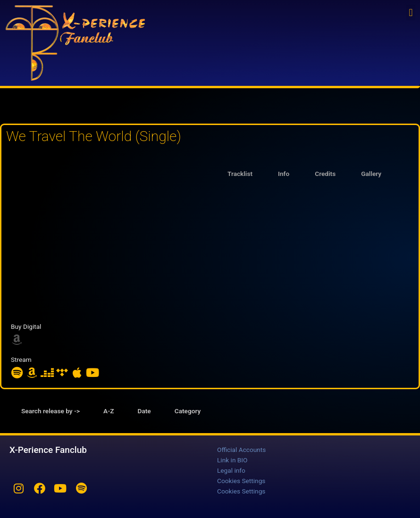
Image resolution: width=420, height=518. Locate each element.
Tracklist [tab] (240, 174)
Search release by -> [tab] (50, 411)
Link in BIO (232, 460)
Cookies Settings (241, 481)
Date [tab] (144, 411)
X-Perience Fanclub (48, 450)
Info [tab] (284, 174)
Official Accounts (241, 450)
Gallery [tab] (371, 174)
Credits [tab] (325, 174)
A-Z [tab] (109, 411)
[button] (411, 13)
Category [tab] (188, 411)
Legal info (231, 470)
